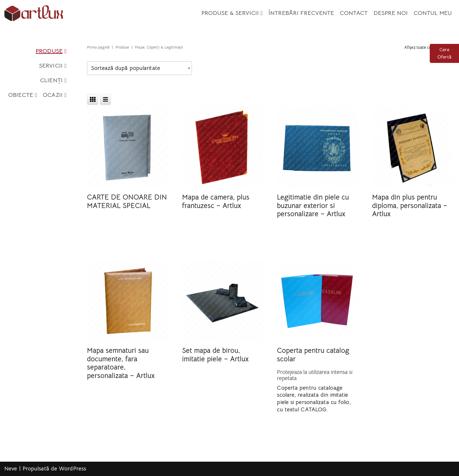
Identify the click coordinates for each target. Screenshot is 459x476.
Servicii (53, 66)
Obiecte (23, 95)
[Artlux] (34, 13)
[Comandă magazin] (139, 68)
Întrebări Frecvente (301, 13)
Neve (11, 469)
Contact (354, 13)
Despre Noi (391, 13)
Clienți (53, 80)
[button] (262, 13)
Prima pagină (98, 47)
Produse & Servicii (232, 13)
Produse (51, 51)
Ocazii (55, 95)
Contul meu (433, 13)
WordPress (72, 469)
